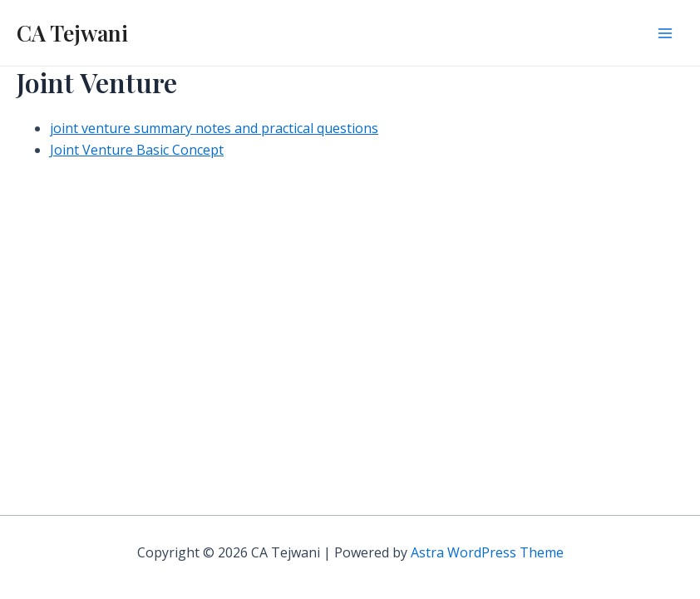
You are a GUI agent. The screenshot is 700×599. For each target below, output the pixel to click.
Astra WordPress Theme (487, 552)
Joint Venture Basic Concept (137, 150)
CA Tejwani (72, 33)
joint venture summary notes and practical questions (214, 128)
